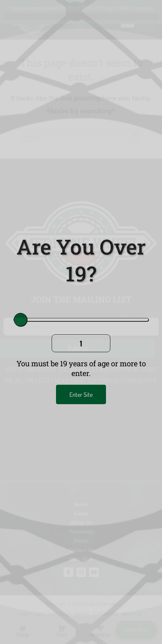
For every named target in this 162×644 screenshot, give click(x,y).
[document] (81, 322)
